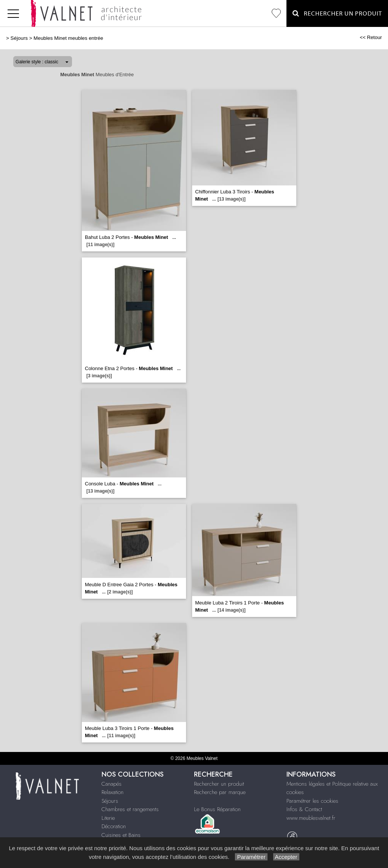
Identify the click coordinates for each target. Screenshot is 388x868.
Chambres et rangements (130, 809)
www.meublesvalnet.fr (311, 818)
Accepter (286, 857)
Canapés (112, 784)
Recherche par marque (220, 792)
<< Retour (371, 37)
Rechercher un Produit (337, 13)
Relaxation (113, 792)
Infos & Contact (304, 809)
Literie (108, 818)
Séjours (19, 38)
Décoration (114, 826)
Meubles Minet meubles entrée (68, 38)
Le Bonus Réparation (217, 809)
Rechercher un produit (219, 784)
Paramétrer (251, 857)
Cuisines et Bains (121, 835)
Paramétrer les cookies (312, 801)
